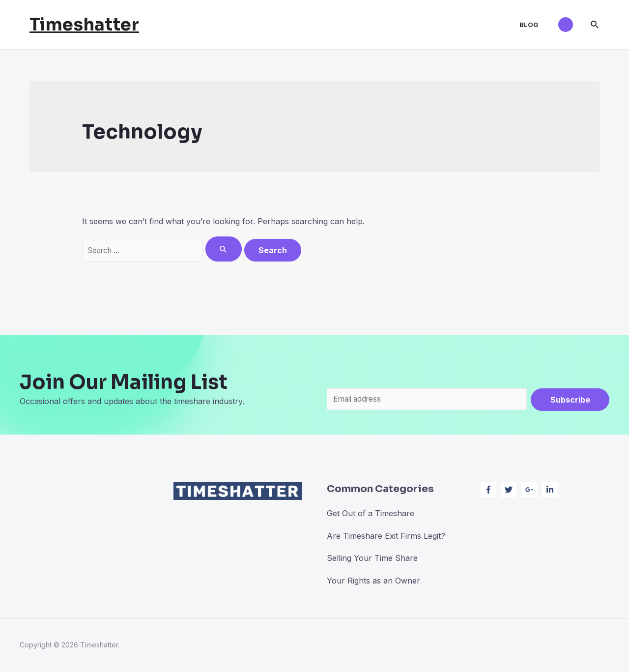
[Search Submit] (230, 249)
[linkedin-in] (551, 491)
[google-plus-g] (530, 491)
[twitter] (510, 491)
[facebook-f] (490, 491)
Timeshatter (84, 25)
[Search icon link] (595, 25)
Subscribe (570, 400)
